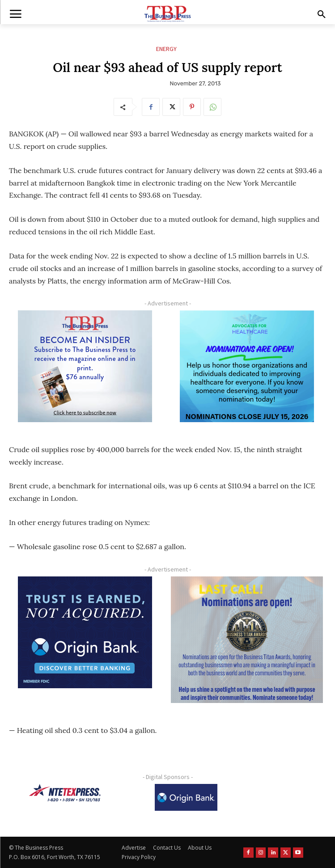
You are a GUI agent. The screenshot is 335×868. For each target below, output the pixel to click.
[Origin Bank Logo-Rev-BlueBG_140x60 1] (186, 797)
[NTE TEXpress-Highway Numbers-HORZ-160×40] (65, 793)
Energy (166, 49)
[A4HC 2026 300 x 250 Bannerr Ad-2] (247, 366)
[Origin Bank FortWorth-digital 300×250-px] (85, 632)
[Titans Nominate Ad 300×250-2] (247, 640)
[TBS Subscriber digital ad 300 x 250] (85, 366)
